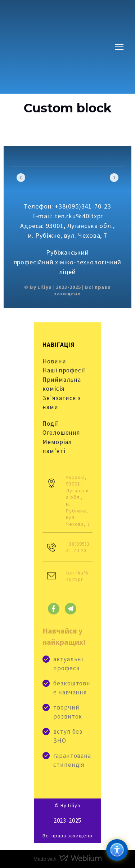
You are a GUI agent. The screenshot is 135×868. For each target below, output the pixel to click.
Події (50, 424)
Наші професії (64, 370)
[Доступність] (117, 850)
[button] (54, 609)
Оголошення (61, 433)
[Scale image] (38, 178)
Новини (54, 361)
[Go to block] (55, 47)
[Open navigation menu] (119, 47)
